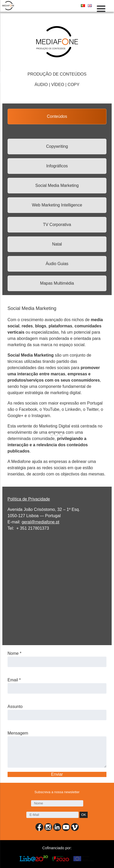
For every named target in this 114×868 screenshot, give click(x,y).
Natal (57, 244)
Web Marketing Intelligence (57, 205)
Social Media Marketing (57, 185)
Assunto (15, 707)
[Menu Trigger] (101, 8)
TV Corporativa (57, 225)
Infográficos (57, 166)
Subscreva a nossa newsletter (57, 792)
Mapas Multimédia (57, 283)
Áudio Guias (57, 264)
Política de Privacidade (29, 499)
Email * (14, 680)
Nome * (14, 653)
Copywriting (57, 146)
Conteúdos (57, 116)
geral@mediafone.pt (40, 522)
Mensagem (18, 733)
